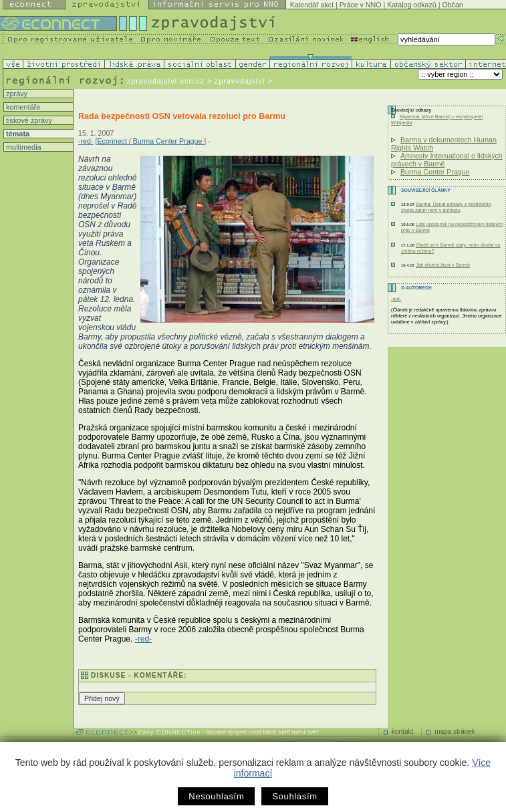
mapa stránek (455, 731)
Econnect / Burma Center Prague (150, 141)
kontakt (402, 731)
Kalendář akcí (312, 5)
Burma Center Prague (435, 172)
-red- (86, 141)
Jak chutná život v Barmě (443, 265)
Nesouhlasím (216, 796)
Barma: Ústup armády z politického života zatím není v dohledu (446, 207)
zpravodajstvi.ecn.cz (166, 81)
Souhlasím (294, 796)
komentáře (22, 107)
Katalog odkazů (411, 5)
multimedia (23, 147)
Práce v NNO (361, 5)
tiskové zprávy (28, 120)
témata (17, 134)
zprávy (16, 94)
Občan (452, 5)
